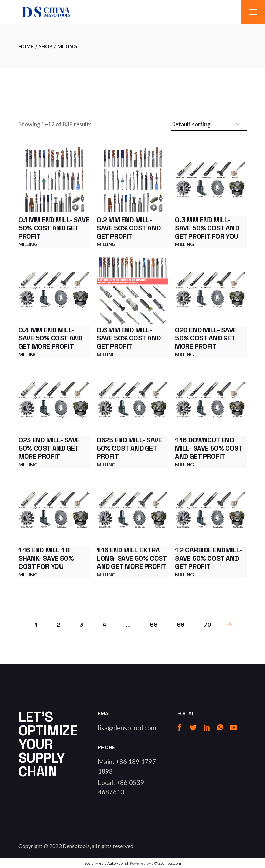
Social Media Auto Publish (107, 863)
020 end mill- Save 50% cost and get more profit (206, 338)
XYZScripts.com (167, 863)
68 (154, 624)
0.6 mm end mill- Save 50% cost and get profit (129, 338)
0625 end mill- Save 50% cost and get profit (129, 448)
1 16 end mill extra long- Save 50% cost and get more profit (132, 558)
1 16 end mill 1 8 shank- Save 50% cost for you (46, 558)
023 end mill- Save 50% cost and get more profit (49, 448)
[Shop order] (209, 124)
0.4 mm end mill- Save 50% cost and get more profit (50, 338)
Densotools (76, 846)
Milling (28, 244)
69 (181, 624)
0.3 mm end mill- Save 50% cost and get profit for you (207, 228)
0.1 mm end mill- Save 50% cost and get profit (54, 228)
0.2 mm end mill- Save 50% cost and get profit (129, 228)
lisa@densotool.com (127, 728)
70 (207, 624)
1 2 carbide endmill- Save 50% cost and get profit (208, 558)
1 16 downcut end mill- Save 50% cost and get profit (209, 448)
